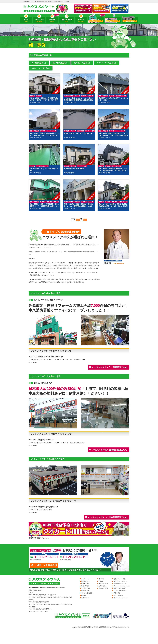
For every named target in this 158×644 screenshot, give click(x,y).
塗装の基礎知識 (67, 20)
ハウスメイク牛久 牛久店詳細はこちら (110, 367)
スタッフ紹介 (85, 598)
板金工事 (91, 96)
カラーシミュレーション (121, 598)
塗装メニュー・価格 (120, 579)
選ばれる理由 (85, 586)
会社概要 (84, 595)
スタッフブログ (103, 584)
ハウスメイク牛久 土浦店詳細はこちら (110, 450)
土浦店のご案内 (86, 591)
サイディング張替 (121, 96)
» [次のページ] (86, 220)
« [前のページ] (77, 220)
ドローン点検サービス (120, 591)
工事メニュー (39, 20)
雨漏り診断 (117, 593)
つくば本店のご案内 (87, 593)
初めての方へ (85, 581)
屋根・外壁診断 (118, 595)
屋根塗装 (67, 131)
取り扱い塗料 (85, 584)
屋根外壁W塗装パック (120, 584)
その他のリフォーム (42, 166)
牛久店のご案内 (86, 588)
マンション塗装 (90, 131)
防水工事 (39, 96)
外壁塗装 (32, 96)
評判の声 (101, 581)
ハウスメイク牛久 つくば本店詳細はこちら (108, 517)
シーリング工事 (51, 131)
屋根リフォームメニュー (121, 581)
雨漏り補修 (81, 131)
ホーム (26, 20)
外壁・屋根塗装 (69, 96)
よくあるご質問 (103, 588)
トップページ (85, 579)
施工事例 (52, 20)
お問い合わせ (103, 586)
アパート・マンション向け (122, 586)
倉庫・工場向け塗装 (120, 588)
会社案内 (81, 20)
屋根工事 (77, 96)
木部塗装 (114, 202)
